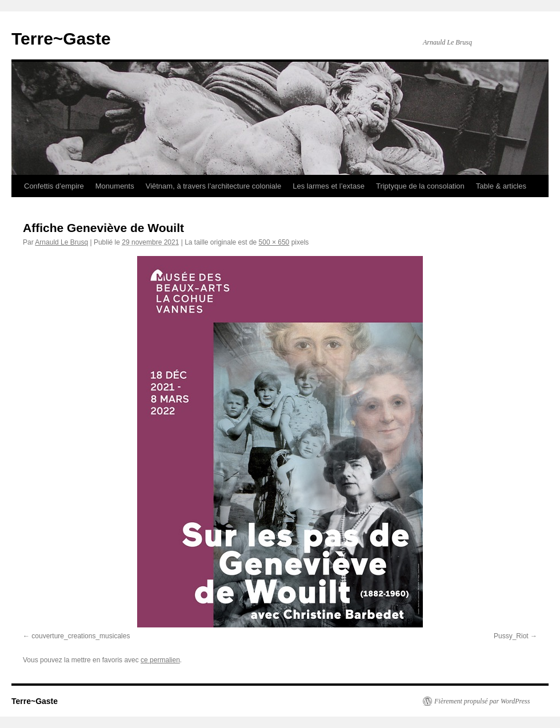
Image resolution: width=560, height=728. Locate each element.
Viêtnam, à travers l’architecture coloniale (214, 186)
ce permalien (160, 660)
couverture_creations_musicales (81, 636)
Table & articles (501, 186)
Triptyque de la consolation (420, 186)
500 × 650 (274, 242)
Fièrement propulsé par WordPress (482, 701)
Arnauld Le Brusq (61, 242)
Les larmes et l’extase (329, 186)
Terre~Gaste (61, 39)
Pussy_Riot (511, 636)
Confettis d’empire (54, 186)
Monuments (115, 186)
